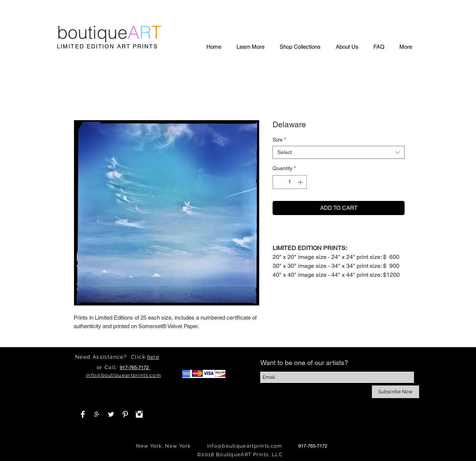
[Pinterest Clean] (125, 414)
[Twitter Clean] (111, 414)
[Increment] (301, 182)
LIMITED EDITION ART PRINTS (107, 46)
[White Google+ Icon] (97, 414)
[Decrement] (278, 182)
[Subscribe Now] (395, 392)
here (153, 357)
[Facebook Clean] (83, 414)
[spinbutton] (290, 182)
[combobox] (339, 152)
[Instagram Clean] (139, 414)
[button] (250, 47)
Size (279, 140)
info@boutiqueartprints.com (245, 446)
